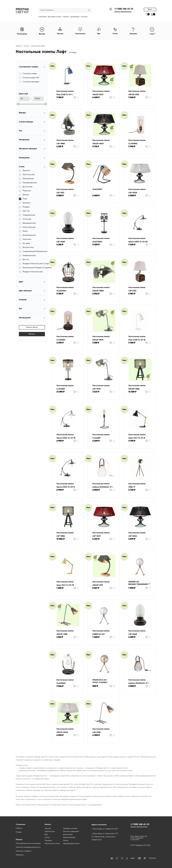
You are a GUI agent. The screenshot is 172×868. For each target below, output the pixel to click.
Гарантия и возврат (24, 851)
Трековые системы (70, 828)
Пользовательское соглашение (28, 843)
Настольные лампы (38, 46)
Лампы (66, 841)
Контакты (84, 17)
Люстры (48, 828)
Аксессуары (68, 834)
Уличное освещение (71, 831)
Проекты (66, 17)
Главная (19, 46)
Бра (46, 834)
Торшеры (48, 841)
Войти (150, 9)
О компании (42, 17)
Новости (19, 828)
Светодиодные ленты (71, 844)
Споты (47, 837)
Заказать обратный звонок (139, 827)
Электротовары (69, 837)
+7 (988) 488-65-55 (124, 9)
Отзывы (19, 832)
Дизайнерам (75, 17)
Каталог (27, 46)
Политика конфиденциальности (28, 847)
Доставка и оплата (55, 17)
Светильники (50, 831)
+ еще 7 (152, 31)
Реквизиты (20, 855)
